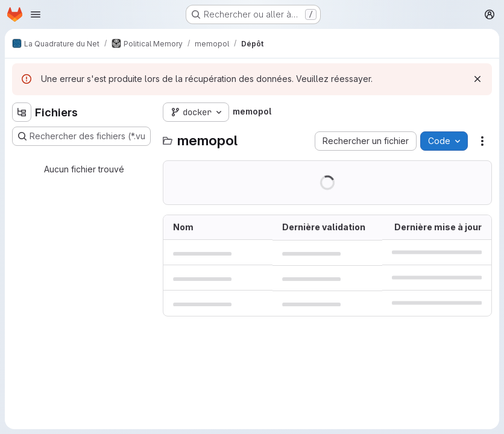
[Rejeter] (477, 79)
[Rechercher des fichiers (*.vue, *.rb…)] (81, 136)
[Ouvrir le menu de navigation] (36, 14)
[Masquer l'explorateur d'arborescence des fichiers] (22, 112)
